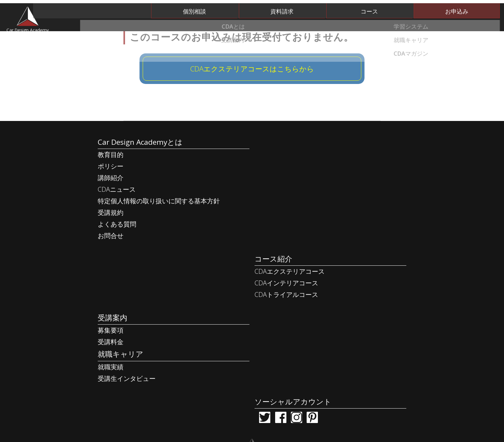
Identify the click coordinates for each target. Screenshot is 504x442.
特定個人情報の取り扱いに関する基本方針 (159, 233)
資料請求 (328, 8)
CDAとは (190, 26)
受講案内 (326, 26)
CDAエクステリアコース (319, 187)
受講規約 (111, 245)
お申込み (464, 8)
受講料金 (111, 317)
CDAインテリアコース (316, 199)
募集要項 (111, 305)
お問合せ (111, 268)
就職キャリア (395, 26)
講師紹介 (111, 210)
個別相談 (259, 8)
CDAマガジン (463, 26)
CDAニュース (117, 222)
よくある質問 (117, 257)
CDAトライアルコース (316, 210)
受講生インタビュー (127, 355)
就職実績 (111, 343)
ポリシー (111, 199)
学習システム (258, 26)
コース (396, 8)
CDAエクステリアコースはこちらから (252, 95)
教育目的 (111, 187)
